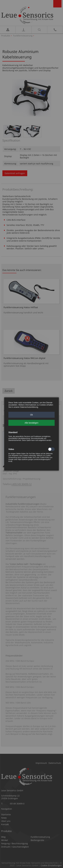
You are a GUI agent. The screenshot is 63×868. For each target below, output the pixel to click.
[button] (31, 415)
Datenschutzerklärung (29, 407)
